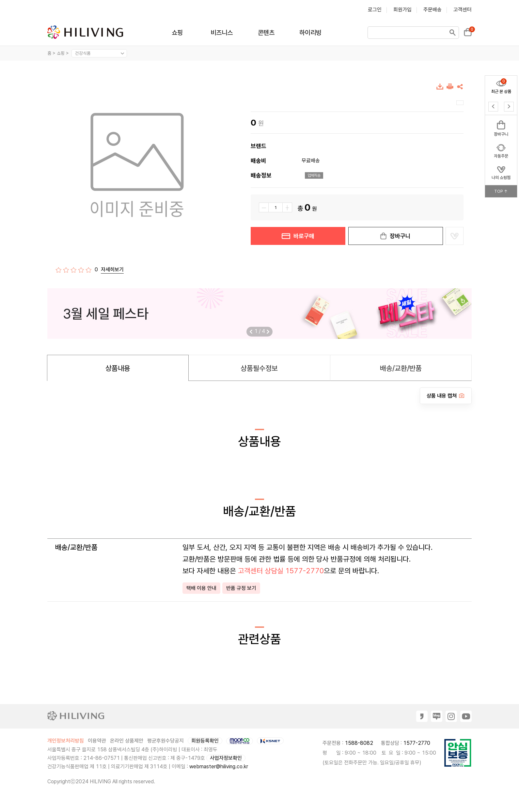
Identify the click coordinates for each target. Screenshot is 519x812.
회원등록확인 (205, 741)
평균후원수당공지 (165, 741)
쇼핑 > (63, 53)
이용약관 (97, 741)
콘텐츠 (266, 33)
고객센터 (463, 10)
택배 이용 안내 (201, 588)
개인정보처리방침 (66, 741)
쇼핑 (177, 33)
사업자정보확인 (226, 758)
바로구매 (298, 236)
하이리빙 (310, 33)
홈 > (51, 53)
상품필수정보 (259, 368)
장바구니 (396, 236)
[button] (268, 332)
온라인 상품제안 (127, 741)
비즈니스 (222, 33)
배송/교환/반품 (401, 368)
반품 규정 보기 (241, 588)
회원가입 (402, 10)
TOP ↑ (501, 191)
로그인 (375, 10)
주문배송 (432, 10)
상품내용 (118, 368)
